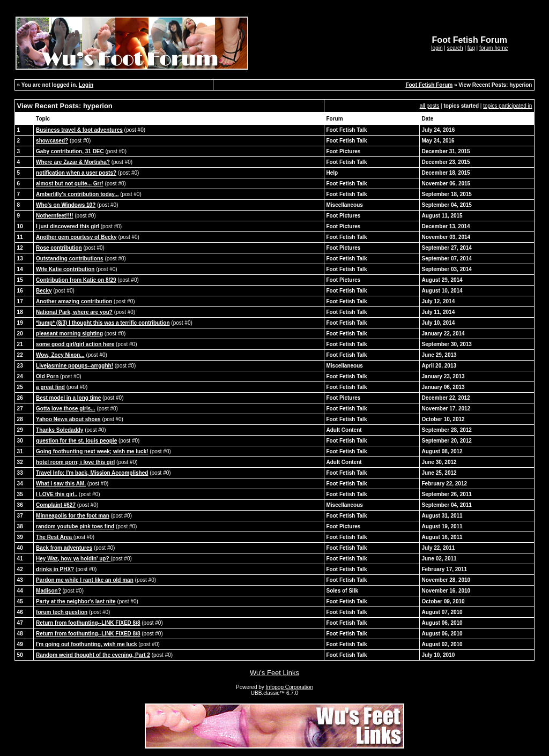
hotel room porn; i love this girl (75, 462)
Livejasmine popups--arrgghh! (75, 366)
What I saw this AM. (61, 484)
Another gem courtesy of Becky (76, 237)
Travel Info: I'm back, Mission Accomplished (92, 473)
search (455, 48)
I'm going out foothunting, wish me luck (86, 644)
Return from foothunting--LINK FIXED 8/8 (88, 623)
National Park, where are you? (74, 312)
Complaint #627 (56, 505)
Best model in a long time (68, 398)
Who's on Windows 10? (66, 205)
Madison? (49, 591)
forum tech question (62, 612)
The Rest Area (55, 537)
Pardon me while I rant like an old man (85, 580)
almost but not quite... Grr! (70, 184)
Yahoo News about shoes (68, 419)
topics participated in (507, 106)
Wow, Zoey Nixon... (60, 355)
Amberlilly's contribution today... (77, 194)
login (437, 48)
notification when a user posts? (76, 173)
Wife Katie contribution (65, 269)
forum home (494, 48)
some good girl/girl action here (75, 344)
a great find (50, 387)
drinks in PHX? (55, 569)
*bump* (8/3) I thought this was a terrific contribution (103, 323)
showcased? (52, 141)
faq (471, 48)
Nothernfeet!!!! (54, 216)
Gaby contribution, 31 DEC (70, 151)
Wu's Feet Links (274, 673)
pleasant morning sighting (69, 334)
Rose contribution (59, 248)
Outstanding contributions (70, 259)
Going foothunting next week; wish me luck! (92, 451)
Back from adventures (64, 548)
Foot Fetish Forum (429, 85)
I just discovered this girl (68, 226)
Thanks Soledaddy (60, 430)
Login (86, 85)
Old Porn (47, 376)
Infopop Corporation (290, 687)
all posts (430, 106)
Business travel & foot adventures (79, 130)
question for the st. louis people (76, 441)
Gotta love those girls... (66, 409)
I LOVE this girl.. (57, 494)
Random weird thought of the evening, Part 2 (93, 655)
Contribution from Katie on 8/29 (76, 280)
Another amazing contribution (74, 301)
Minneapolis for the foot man (73, 516)
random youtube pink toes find (75, 526)
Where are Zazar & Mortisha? (73, 162)
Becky (44, 291)
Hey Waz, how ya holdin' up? (73, 559)
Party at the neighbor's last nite (76, 601)
